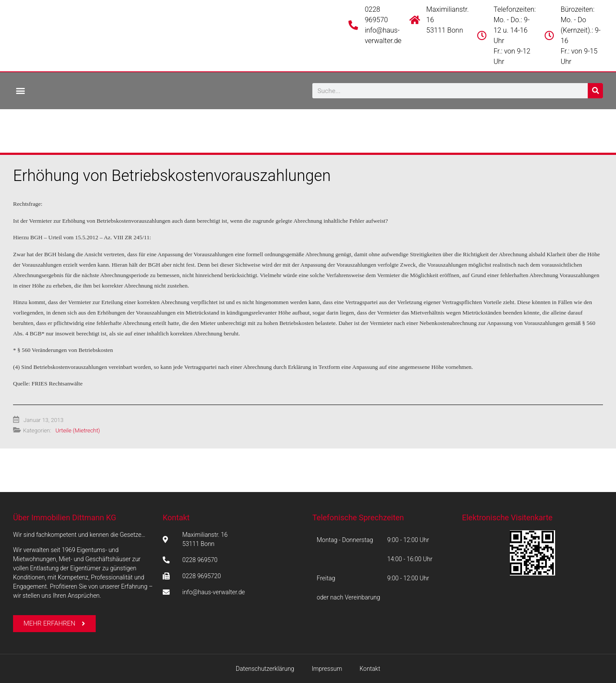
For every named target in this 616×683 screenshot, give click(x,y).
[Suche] (595, 91)
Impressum (327, 669)
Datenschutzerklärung (265, 669)
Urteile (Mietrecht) (77, 430)
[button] (20, 90)
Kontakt (176, 517)
